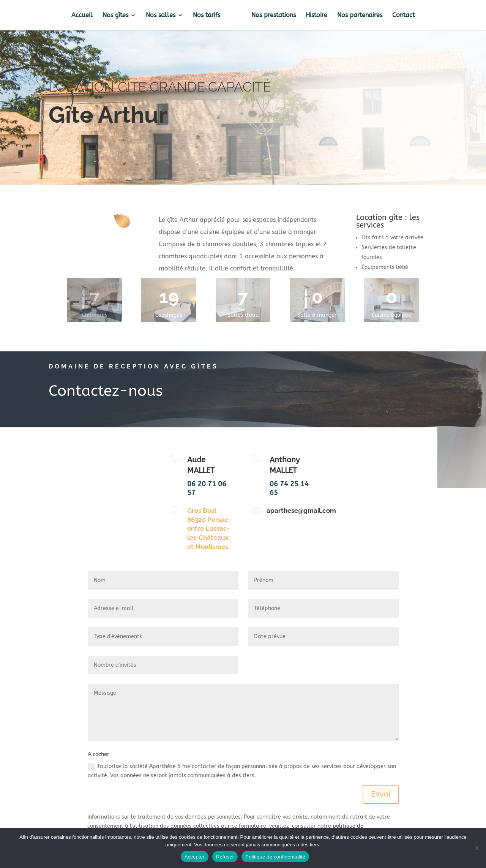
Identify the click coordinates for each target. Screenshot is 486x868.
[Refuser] (477, 848)
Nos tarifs (207, 16)
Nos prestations (274, 16)
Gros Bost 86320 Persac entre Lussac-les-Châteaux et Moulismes (208, 529)
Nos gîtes (115, 16)
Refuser (225, 857)
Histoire (316, 16)
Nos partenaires (360, 16)
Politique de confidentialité (275, 857)
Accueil (82, 16)
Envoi (381, 794)
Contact (403, 16)
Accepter (195, 857)
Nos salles (161, 16)
